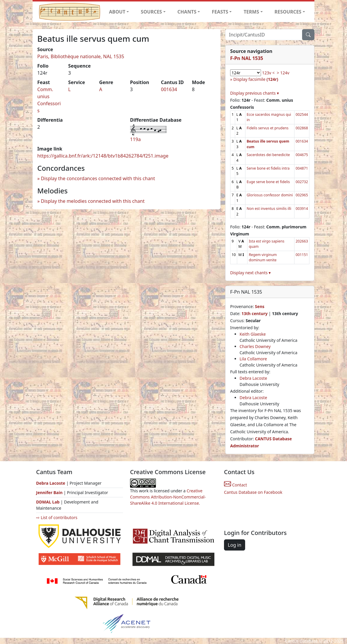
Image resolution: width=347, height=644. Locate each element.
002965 (302, 195)
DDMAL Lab (48, 502)
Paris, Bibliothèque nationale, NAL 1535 (81, 56)
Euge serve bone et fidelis (268, 182)
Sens (260, 306)
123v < (268, 73)
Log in (235, 545)
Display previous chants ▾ (255, 93)
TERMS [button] (251, 12)
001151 (302, 255)
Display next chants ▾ (250, 273)
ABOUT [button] (117, 12)
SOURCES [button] (151, 12)
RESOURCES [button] (288, 12)
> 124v (283, 73)
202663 (302, 241)
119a (135, 139)
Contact (235, 485)
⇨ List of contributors (57, 517)
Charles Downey (255, 346)
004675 (302, 155)
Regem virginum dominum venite (263, 257)
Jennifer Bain (50, 492)
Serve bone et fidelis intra (268, 168)
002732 (302, 182)
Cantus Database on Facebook (253, 492)
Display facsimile (256, 79)
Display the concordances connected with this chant (98, 178)
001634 (169, 89)
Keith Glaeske (253, 334)
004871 (302, 168)
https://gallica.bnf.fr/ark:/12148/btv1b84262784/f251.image (103, 156)
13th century (254, 313)
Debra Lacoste (253, 378)
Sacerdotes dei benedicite (268, 155)
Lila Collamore (253, 359)
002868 (302, 128)
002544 (302, 114)
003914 (302, 209)
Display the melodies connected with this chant (93, 201)
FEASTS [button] (220, 12)
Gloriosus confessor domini (270, 195)
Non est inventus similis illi (269, 209)
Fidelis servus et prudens (268, 128)
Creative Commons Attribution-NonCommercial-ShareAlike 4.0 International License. (168, 497)
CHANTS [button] (187, 12)
